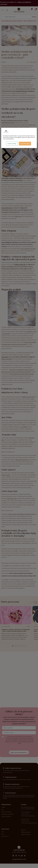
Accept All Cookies (25, 144)
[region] (19, 138)
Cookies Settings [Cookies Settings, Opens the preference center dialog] (12, 144)
